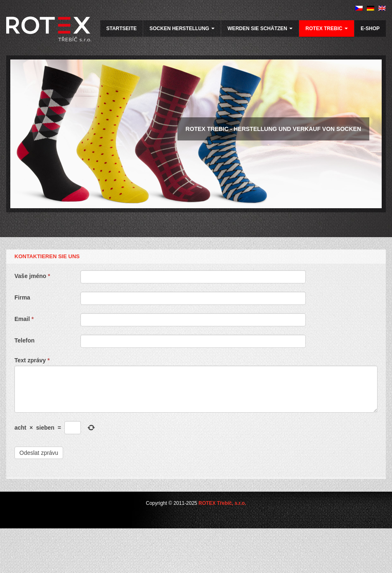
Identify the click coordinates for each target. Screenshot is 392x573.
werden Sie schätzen (260, 29)
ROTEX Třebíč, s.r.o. (222, 503)
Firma (22, 297)
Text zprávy (32, 360)
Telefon (25, 340)
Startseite (122, 29)
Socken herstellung (182, 29)
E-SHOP (370, 29)
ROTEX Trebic (327, 29)
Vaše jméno (32, 276)
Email (24, 319)
